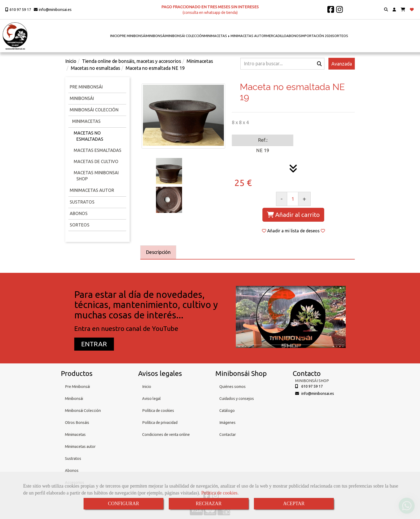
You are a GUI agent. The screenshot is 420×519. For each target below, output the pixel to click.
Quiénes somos (232, 387)
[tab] (158, 252)
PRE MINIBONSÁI (133, 36)
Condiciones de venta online (166, 435)
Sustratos (82, 202)
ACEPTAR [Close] (294, 504)
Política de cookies (219, 493)
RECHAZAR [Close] (209, 504)
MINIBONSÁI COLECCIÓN (185, 36)
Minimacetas (86, 121)
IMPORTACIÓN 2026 (316, 36)
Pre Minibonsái (77, 387)
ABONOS (294, 36)
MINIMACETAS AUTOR (248, 36)
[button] (394, 10)
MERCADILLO (276, 36)
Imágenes (227, 423)
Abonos (79, 213)
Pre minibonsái (86, 87)
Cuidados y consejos (237, 399)
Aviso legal (151, 399)
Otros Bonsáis (77, 423)
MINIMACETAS (217, 36)
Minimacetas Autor (92, 190)
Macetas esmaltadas (98, 150)
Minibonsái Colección (94, 110)
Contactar (228, 435)
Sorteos (80, 225)
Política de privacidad (160, 423)
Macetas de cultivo (96, 161)
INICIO (115, 36)
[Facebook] (331, 11)
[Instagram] (339, 11)
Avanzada (342, 64)
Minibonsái (82, 98)
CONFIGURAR (123, 504)
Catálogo (227, 411)
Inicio (147, 387)
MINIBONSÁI (156, 36)
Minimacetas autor (80, 447)
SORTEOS (340, 36)
